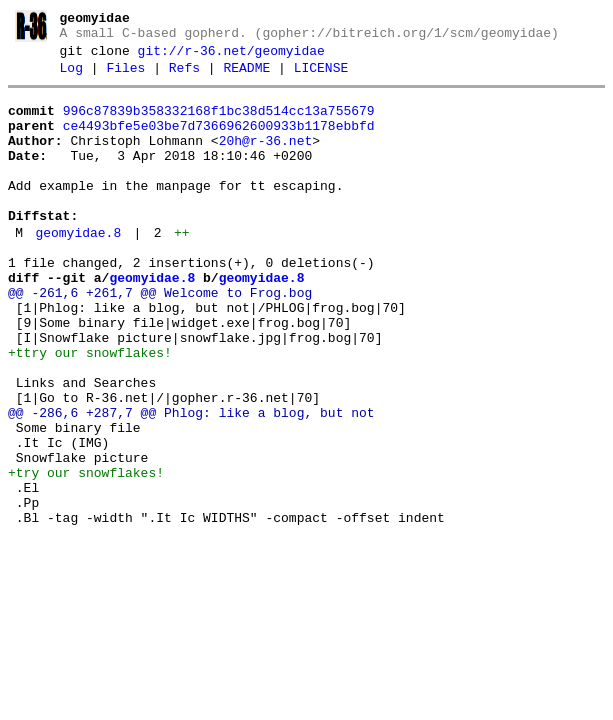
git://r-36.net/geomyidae (231, 57)
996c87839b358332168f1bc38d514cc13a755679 (219, 123)
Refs (184, 77)
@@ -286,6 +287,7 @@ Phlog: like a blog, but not (191, 482)
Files (125, 77)
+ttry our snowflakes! (90, 410)
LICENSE (321, 77)
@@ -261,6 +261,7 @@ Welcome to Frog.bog (160, 338)
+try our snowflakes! (86, 554)
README (246, 77)
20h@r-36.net (266, 159)
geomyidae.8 (78, 269)
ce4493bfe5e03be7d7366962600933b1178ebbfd (219, 141)
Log (71, 77)
